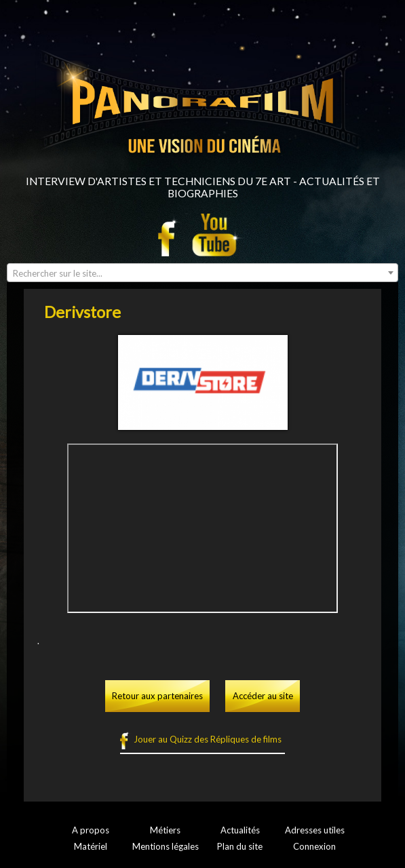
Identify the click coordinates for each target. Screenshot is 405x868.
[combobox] (203, 273)
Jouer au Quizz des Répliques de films (208, 739)
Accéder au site (263, 696)
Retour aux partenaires (157, 696)
